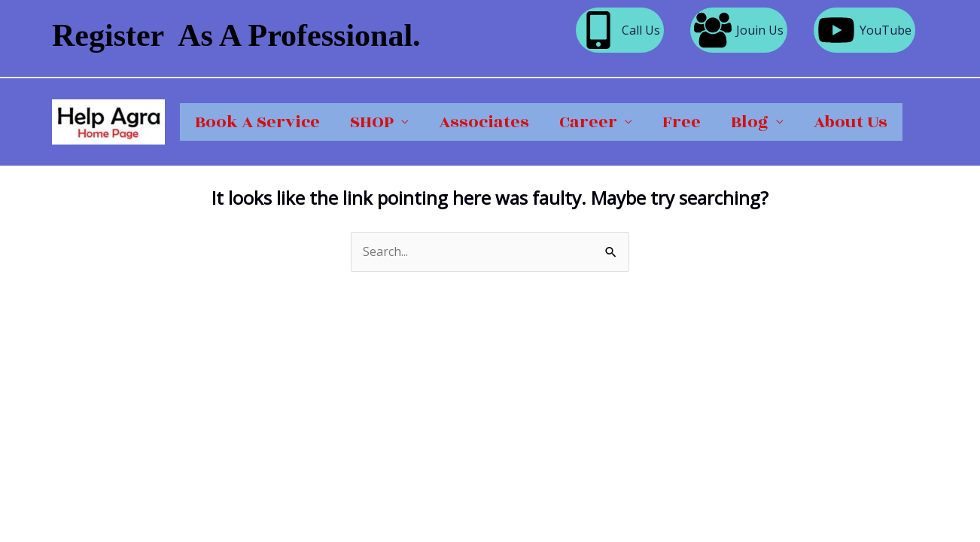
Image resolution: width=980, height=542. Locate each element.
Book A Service (257, 122)
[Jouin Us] (739, 30)
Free (682, 122)
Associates (484, 122)
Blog (750, 122)
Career (588, 122)
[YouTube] (864, 30)
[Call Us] (620, 30)
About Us (851, 122)
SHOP (372, 122)
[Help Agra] (108, 120)
